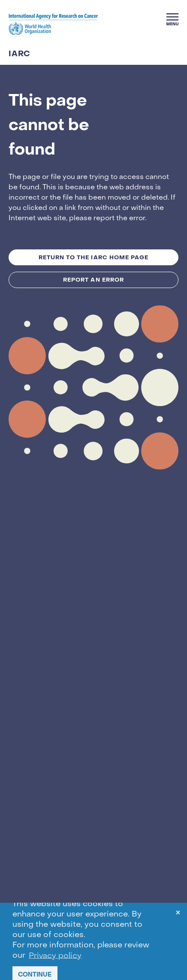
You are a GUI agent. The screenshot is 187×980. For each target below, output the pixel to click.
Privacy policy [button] (55, 956)
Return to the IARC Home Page (93, 257)
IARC (20, 54)
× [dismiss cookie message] (178, 914)
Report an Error (93, 280)
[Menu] (172, 19)
